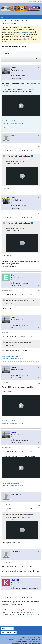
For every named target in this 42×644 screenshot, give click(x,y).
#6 (39, 383)
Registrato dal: (16, 76)
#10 (39, 593)
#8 (39, 505)
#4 (39, 291)
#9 (39, 563)
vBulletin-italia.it (36, 641)
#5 (39, 333)
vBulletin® (31, 638)
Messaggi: (14, 78)
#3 (39, 213)
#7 (39, 448)
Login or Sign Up (35, 2)
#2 (39, 146)
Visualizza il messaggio (32, 156)
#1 (39, 83)
